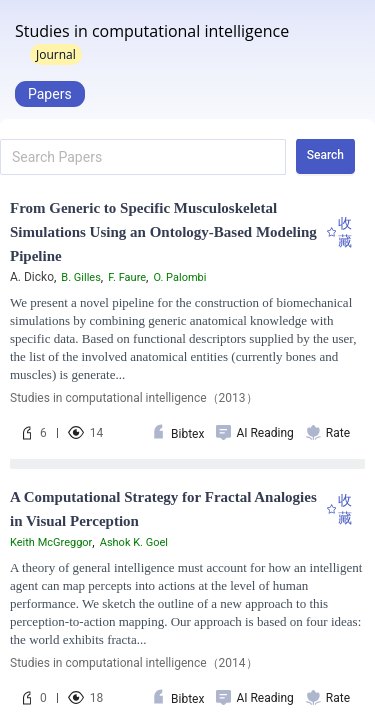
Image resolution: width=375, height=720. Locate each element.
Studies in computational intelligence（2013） (134, 398)
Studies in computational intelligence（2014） (134, 663)
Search (325, 155)
